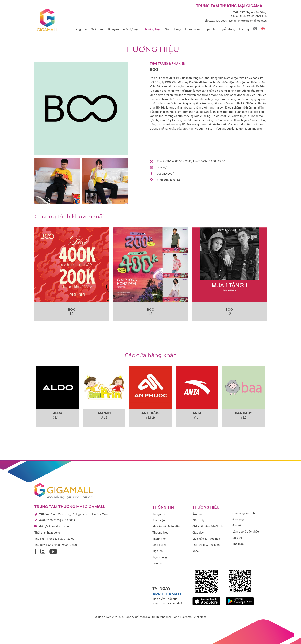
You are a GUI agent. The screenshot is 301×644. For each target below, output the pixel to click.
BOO (154, 70)
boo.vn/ (162, 167)
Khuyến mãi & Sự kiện (124, 29)
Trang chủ (80, 29)
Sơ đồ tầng (173, 29)
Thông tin (163, 507)
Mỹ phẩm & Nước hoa (206, 539)
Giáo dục (198, 533)
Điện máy (198, 520)
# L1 (197, 418)
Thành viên (192, 29)
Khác (196, 551)
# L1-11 (58, 418)
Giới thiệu (98, 29)
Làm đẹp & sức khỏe (246, 532)
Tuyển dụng (227, 29)
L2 (179, 180)
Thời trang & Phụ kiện (168, 64)
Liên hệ (244, 29)
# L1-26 (150, 418)
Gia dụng (238, 519)
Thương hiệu (152, 29)
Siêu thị (237, 538)
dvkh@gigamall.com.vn (54, 526)
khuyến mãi (69, 217)
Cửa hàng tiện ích (244, 513)
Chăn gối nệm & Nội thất (208, 526)
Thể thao (238, 544)
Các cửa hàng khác (151, 355)
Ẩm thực (198, 514)
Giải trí (237, 525)
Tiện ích (209, 29)
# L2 (104, 418)
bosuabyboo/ (165, 174)
